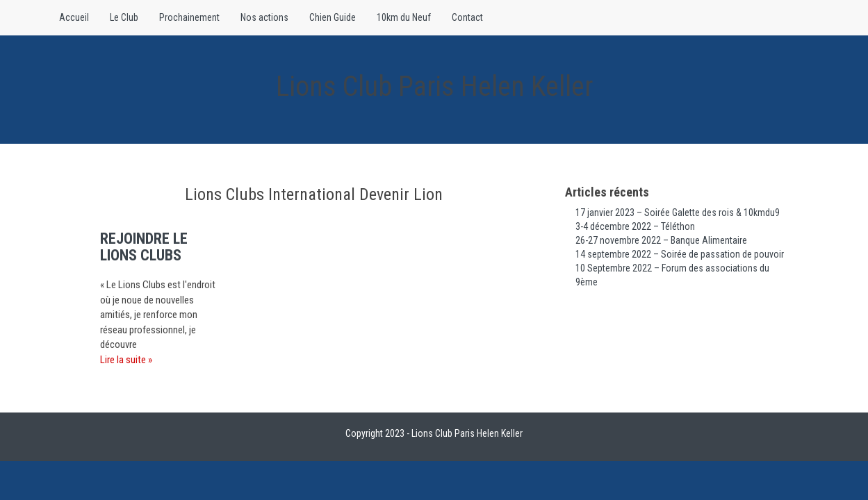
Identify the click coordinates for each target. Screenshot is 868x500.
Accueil (74, 17)
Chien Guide (333, 17)
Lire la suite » (126, 360)
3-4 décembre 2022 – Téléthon (635, 226)
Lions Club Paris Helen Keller (434, 86)
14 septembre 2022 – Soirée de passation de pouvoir (680, 254)
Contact (467, 17)
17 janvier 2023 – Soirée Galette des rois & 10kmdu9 (678, 212)
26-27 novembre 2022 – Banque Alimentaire (661, 240)
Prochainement (189, 17)
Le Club (124, 17)
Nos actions (264, 17)
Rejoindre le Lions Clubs (144, 247)
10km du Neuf (404, 17)
